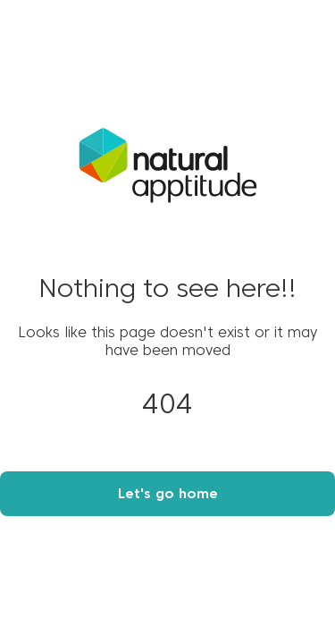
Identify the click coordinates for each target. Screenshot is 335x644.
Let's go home (168, 495)
